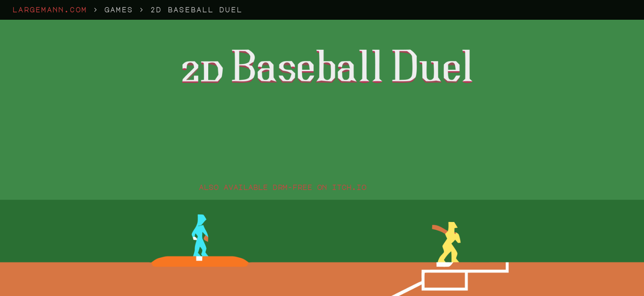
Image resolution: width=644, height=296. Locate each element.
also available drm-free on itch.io (283, 187)
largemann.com (50, 10)
